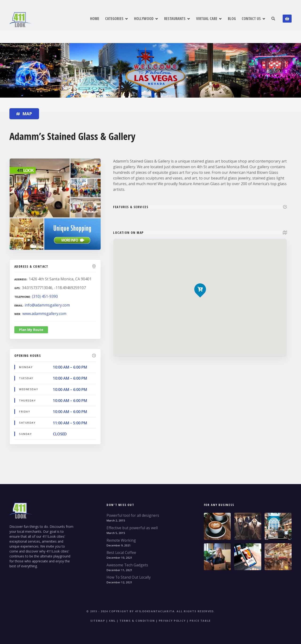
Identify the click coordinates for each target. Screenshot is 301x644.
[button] (200, 281)
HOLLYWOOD (144, 19)
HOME (95, 19)
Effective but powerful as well (132, 528)
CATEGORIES (114, 19)
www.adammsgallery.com (44, 314)
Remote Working (121, 540)
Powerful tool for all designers (133, 515)
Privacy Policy (172, 621)
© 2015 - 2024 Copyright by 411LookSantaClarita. (131, 611)
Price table (200, 621)
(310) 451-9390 (45, 296)
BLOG (232, 19)
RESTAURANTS (175, 19)
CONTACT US (251, 19)
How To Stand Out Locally (129, 577)
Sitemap (98, 621)
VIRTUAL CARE (207, 19)
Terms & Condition (137, 621)
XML (112, 621)
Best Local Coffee (121, 553)
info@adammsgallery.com (47, 305)
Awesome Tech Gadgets (127, 565)
